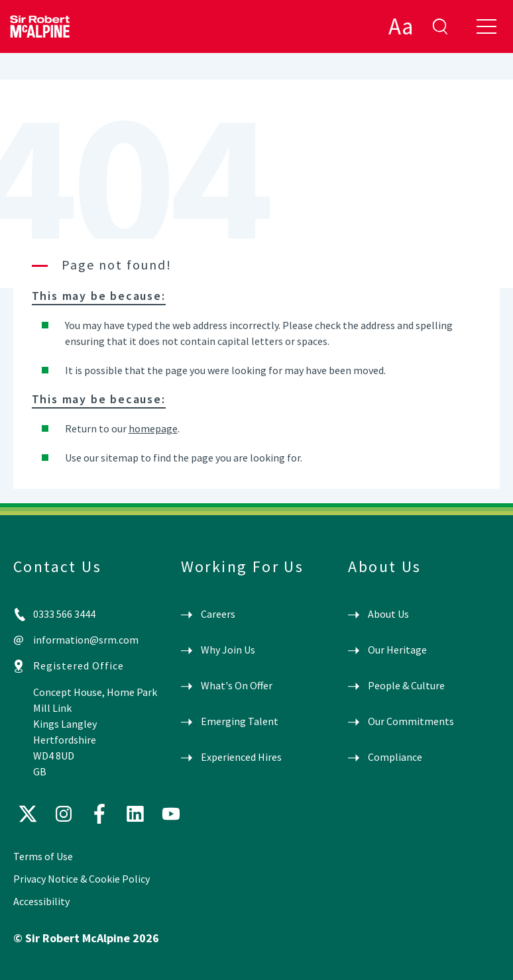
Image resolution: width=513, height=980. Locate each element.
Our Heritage (397, 650)
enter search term (440, 26)
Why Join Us (228, 650)
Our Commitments (411, 721)
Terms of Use (43, 856)
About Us (388, 614)
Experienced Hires (241, 757)
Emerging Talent (240, 721)
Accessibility (41, 901)
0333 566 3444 (64, 614)
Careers (218, 614)
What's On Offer (237, 685)
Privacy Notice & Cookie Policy (82, 879)
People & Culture (406, 685)
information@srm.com (86, 640)
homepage (153, 428)
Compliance (395, 757)
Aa (401, 26)
